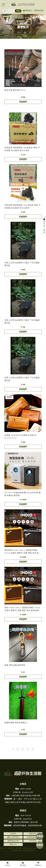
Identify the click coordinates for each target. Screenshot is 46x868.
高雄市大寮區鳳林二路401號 (23, 822)
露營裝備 (3, 848)
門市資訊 (33, 841)
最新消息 (33, 834)
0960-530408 (23, 789)
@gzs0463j (23, 819)
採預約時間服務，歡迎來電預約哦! (23, 826)
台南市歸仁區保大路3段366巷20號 (23, 796)
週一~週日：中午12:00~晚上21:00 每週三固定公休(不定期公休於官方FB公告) (23, 801)
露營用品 (19, 848)
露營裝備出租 (28, 848)
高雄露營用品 (17, 850)
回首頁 (13, 834)
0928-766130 (23, 815)
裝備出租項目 (33, 837)
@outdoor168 (23, 792)
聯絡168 (13, 844)
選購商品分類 (13, 841)
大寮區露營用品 (28, 850)
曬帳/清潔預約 (13, 837)
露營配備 (11, 848)
